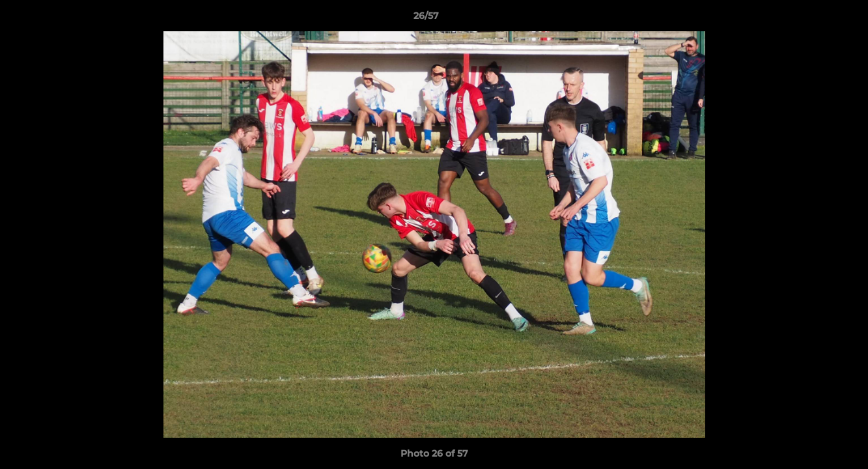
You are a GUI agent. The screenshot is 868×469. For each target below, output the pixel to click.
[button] (813, 19)
